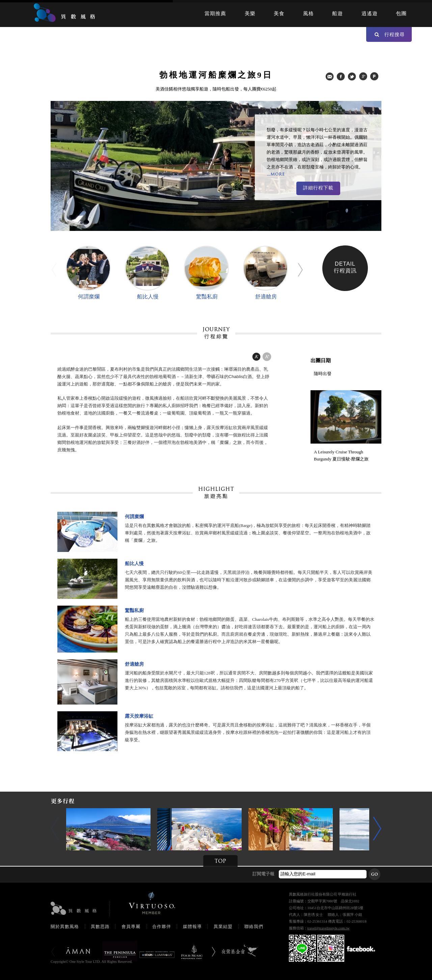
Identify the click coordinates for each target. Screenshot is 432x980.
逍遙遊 (370, 14)
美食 (279, 14)
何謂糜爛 (89, 297)
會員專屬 (131, 926)
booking (139, 961)
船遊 (337, 14)
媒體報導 (192, 926)
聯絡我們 (254, 926)
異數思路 (100, 926)
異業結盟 (223, 926)
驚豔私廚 (207, 297)
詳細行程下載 (318, 188)
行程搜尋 (390, 34)
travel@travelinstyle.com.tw (329, 928)
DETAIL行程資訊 (345, 267)
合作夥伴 (162, 926)
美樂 (250, 14)
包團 (401, 14)
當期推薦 (215, 14)
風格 (308, 14)
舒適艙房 (266, 297)
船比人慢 (148, 297)
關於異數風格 (65, 926)
